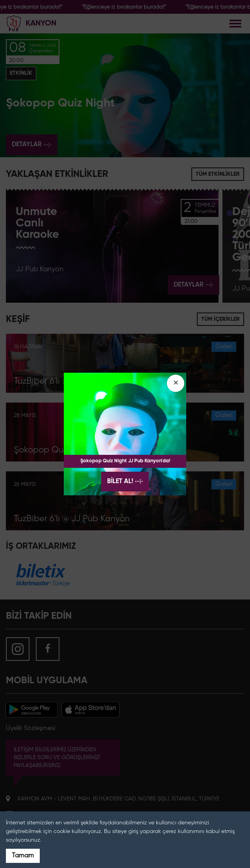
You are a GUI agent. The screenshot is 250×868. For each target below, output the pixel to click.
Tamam (23, 856)
